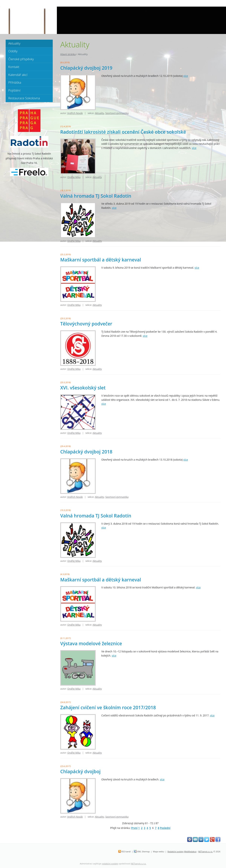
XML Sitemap (143, 851)
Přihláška (15, 82)
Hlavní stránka (68, 54)
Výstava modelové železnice (91, 643)
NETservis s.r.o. (206, 851)
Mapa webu (159, 851)
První (134, 828)
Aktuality (99, 113)
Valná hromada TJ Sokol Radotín (96, 196)
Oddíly (13, 51)
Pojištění (14, 90)
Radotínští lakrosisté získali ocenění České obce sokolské (123, 132)
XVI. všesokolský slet (83, 388)
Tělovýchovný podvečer (86, 324)
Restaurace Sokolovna (24, 98)
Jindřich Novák (75, 113)
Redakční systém (175, 851)
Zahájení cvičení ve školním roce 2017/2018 (108, 707)
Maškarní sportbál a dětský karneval (101, 260)
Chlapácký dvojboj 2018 (86, 452)
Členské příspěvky (21, 59)
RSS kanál (126, 851)
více (186, 76)
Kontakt (14, 67)
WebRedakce (190, 851)
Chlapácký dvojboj (80, 771)
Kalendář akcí (18, 75)
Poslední (165, 828)
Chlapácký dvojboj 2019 (86, 68)
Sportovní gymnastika (117, 113)
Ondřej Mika (74, 177)
